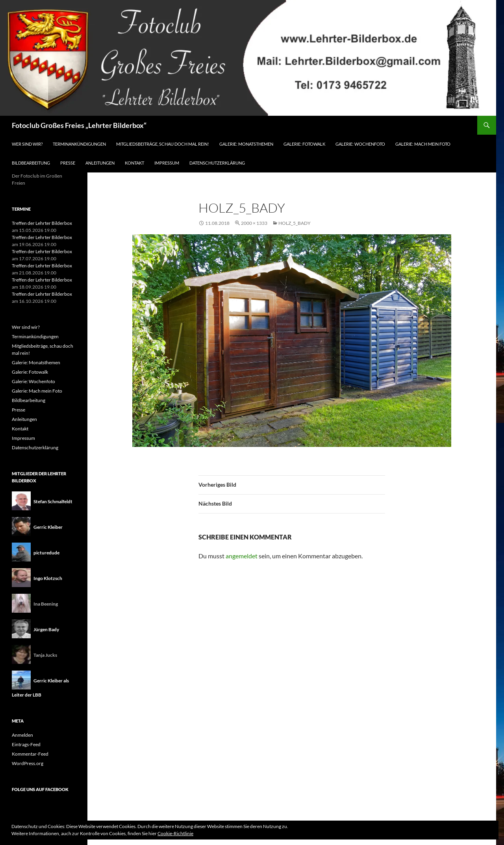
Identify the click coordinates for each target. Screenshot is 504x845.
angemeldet (242, 556)
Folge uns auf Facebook (40, 789)
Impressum (167, 163)
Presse (68, 163)
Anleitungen (100, 163)
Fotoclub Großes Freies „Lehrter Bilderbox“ (79, 125)
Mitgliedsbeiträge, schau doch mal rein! (163, 144)
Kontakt (134, 163)
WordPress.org (28, 763)
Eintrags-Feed (26, 744)
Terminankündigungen (79, 144)
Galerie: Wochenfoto (360, 144)
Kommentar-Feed (30, 754)
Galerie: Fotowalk (304, 144)
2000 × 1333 (254, 223)
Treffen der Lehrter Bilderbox (42, 223)
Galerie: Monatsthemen (246, 144)
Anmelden (22, 735)
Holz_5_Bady (295, 223)
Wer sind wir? (27, 144)
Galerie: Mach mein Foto (423, 144)
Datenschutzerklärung (217, 163)
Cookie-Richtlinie (175, 833)
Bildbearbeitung (31, 163)
